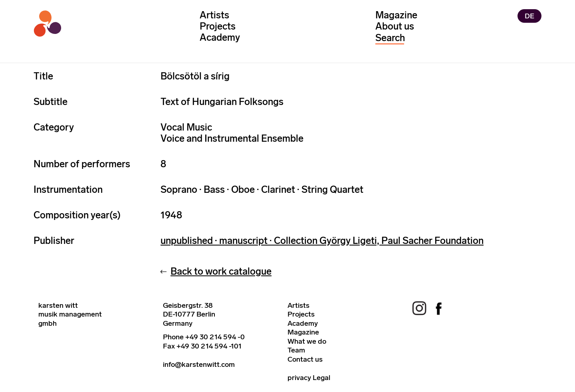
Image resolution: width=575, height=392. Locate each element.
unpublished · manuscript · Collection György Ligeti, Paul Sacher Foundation (322, 241)
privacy (299, 378)
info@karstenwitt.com (199, 364)
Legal (321, 378)
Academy (220, 37)
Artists (214, 15)
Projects (218, 26)
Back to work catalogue (221, 271)
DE (529, 16)
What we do (307, 341)
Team (296, 350)
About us (395, 26)
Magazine (396, 15)
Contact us (305, 359)
